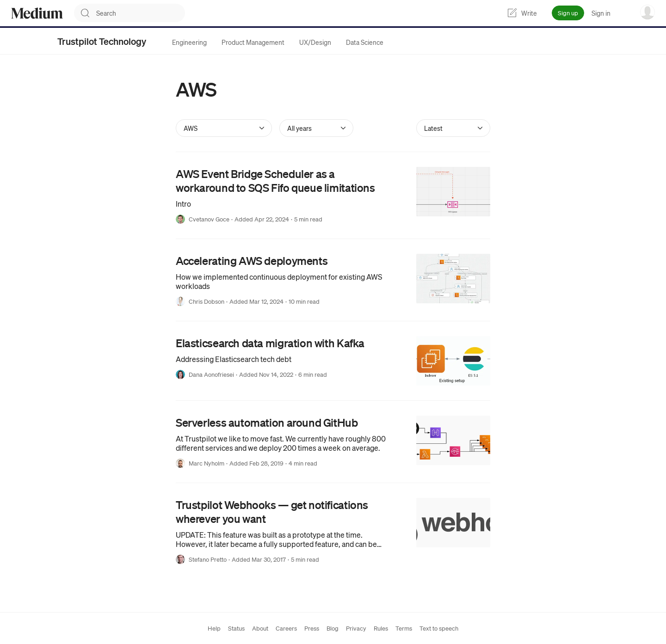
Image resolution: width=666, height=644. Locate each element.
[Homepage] (37, 13)
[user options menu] (647, 12)
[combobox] (141, 13)
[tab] (189, 42)
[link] (333, 195)
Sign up (568, 13)
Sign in (601, 13)
